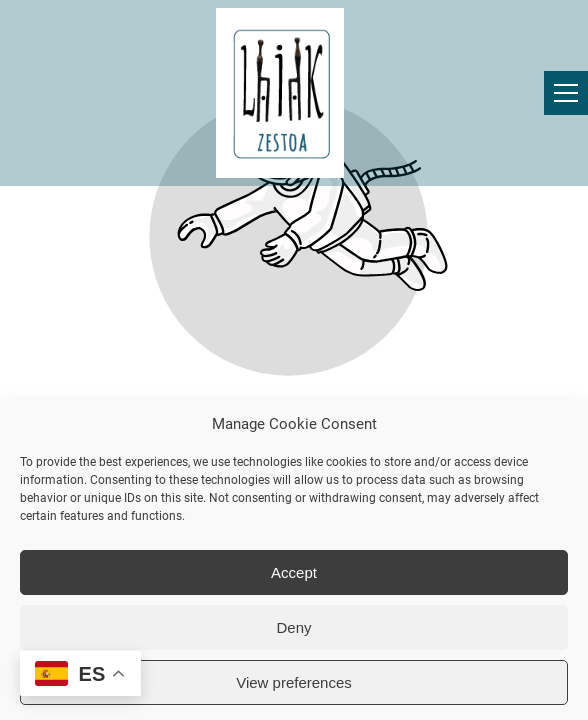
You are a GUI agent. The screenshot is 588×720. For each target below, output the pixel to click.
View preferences (294, 682)
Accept (294, 572)
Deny (293, 627)
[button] (566, 93)
